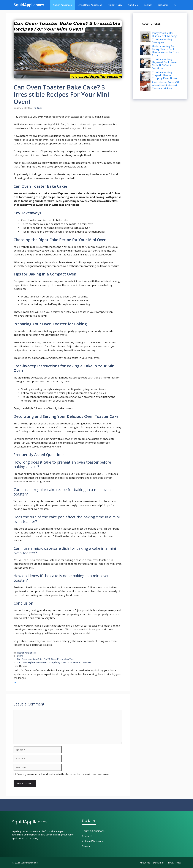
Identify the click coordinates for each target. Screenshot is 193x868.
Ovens (20, 656)
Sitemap (87, 846)
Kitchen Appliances (62, 5)
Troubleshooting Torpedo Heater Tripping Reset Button (165, 75)
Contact (148, 5)
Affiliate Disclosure (93, 841)
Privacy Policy (115, 5)
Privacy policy (174, 863)
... (16, 681)
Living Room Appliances (90, 5)
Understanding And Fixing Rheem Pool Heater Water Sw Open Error (165, 51)
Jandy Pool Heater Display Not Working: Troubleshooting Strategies (165, 38)
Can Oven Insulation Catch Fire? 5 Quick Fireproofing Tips (45, 659)
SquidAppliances (29, 5)
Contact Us (88, 836)
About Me (133, 5)
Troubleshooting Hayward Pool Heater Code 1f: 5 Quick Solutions (165, 64)
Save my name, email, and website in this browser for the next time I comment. (63, 774)
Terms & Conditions (93, 831)
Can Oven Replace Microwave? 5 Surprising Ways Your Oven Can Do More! (54, 662)
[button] (175, 5)
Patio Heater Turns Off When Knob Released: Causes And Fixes (165, 85)
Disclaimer (163, 5)
